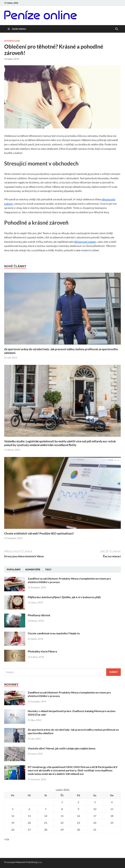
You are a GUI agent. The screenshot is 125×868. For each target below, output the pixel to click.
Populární (14, 570)
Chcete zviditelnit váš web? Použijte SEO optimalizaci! (39, 533)
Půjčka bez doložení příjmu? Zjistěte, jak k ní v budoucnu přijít (64, 597)
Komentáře (33, 570)
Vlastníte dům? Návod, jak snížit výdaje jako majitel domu (62, 748)
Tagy (48, 570)
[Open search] (117, 29)
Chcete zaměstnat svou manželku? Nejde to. (54, 633)
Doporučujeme (12, 41)
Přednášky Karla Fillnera (42, 651)
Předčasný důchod (39, 615)
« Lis (7, 839)
